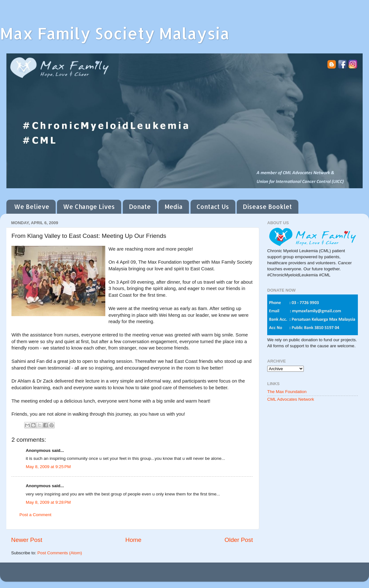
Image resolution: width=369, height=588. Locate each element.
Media (174, 207)
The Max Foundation (287, 392)
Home (133, 540)
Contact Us (213, 207)
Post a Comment (35, 515)
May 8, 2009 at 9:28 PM (48, 502)
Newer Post (27, 540)
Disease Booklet (267, 207)
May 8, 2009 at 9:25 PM (48, 467)
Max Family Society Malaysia (115, 33)
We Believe (32, 207)
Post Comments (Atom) (60, 553)
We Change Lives (89, 207)
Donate (140, 207)
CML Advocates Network (291, 399)
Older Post (239, 540)
